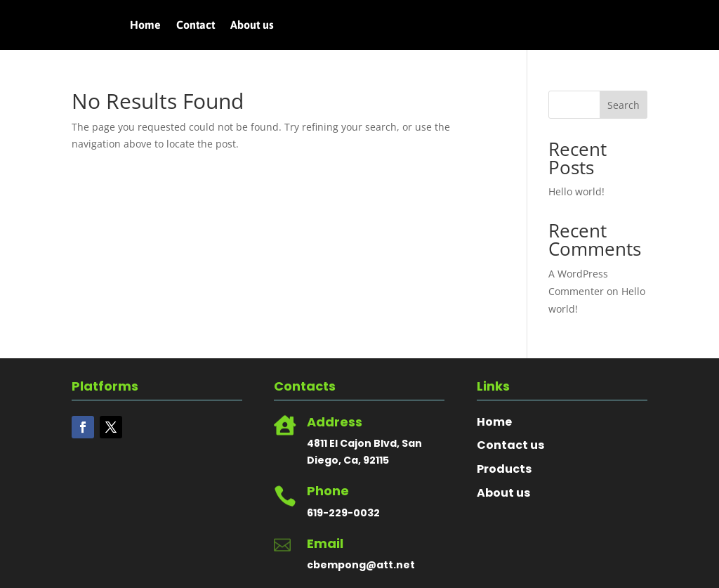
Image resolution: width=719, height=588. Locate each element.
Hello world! (576, 191)
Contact (196, 25)
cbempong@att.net (361, 565)
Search (624, 105)
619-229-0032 (343, 513)
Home (145, 25)
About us (252, 25)
